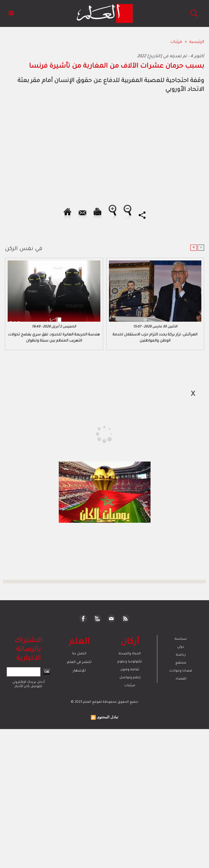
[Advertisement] (56, 434)
